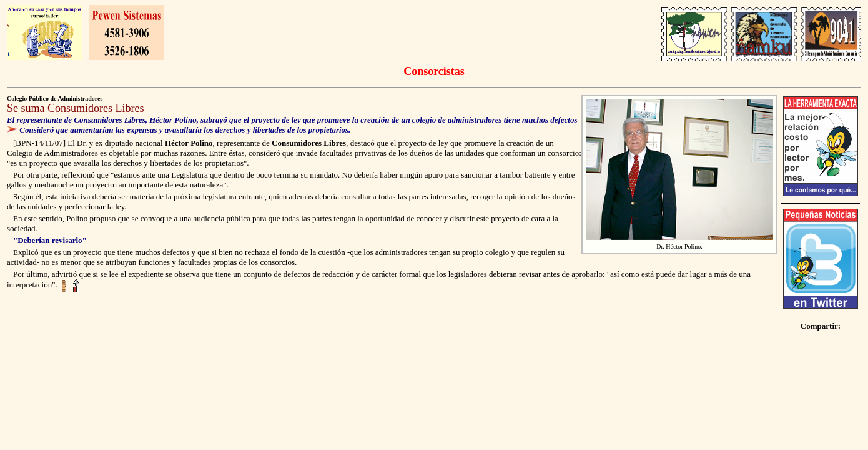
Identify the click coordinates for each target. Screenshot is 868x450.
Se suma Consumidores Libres (75, 108)
